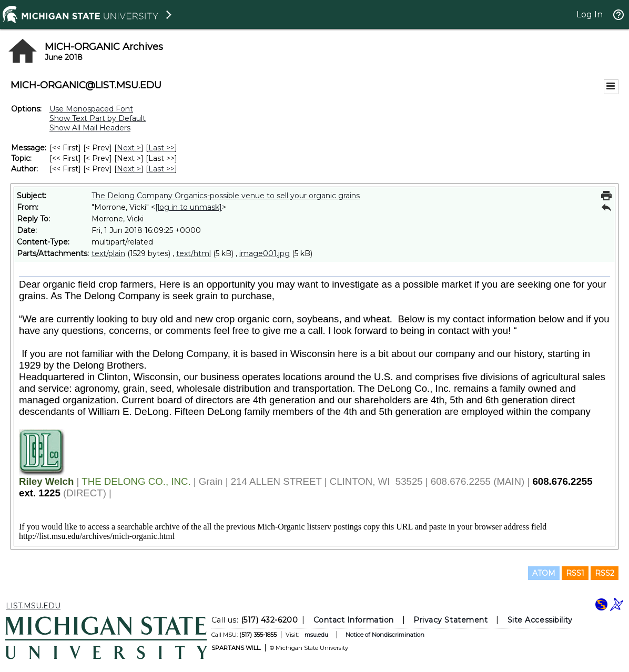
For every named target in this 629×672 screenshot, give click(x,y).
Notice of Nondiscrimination (385, 635)
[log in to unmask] (189, 207)
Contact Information (354, 620)
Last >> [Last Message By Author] (161, 169)
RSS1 (575, 573)
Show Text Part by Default (98, 118)
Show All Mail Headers (90, 128)
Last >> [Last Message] (161, 148)
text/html (194, 253)
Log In (590, 14)
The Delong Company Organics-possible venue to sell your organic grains (226, 196)
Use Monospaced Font (91, 109)
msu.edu (316, 635)
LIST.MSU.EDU (33, 606)
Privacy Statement (450, 620)
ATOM (544, 573)
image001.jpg (265, 253)
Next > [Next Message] (129, 148)
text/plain (108, 253)
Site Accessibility (540, 620)
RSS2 (605, 573)
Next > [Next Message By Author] (129, 169)
